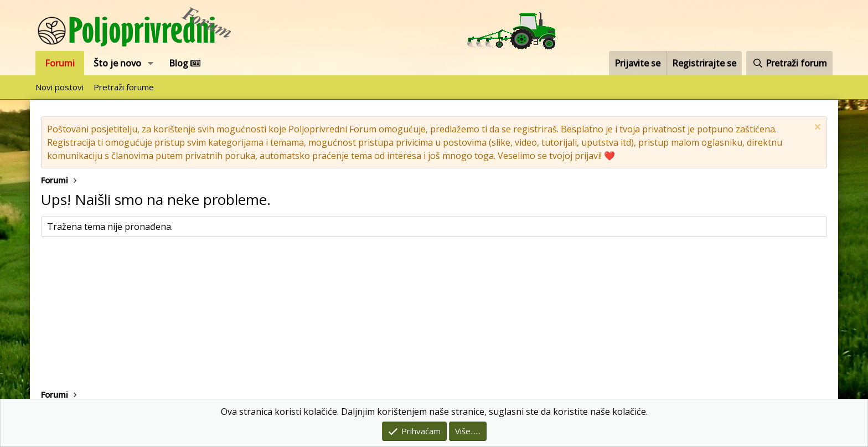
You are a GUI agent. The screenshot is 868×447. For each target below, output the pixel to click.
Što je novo (117, 63)
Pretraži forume (124, 87)
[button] (151, 63)
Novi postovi (60, 87)
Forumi (60, 63)
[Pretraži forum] (789, 63)
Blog (185, 63)
